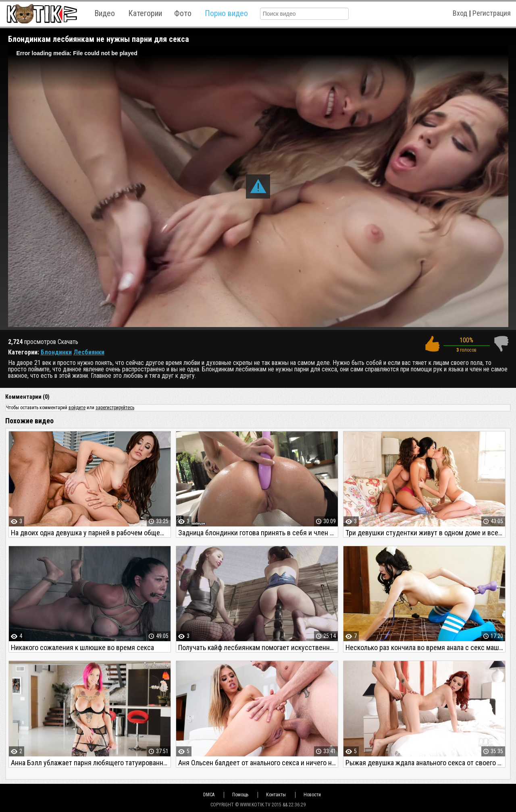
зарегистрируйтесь (115, 408)
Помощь (240, 795)
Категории (145, 13)
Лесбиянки (89, 352)
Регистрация (492, 13)
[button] (258, 186)
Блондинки (56, 352)
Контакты (276, 795)
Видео (105, 13)
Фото (183, 13)
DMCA (209, 795)
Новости (312, 795)
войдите (77, 408)
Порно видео (226, 13)
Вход (460, 13)
